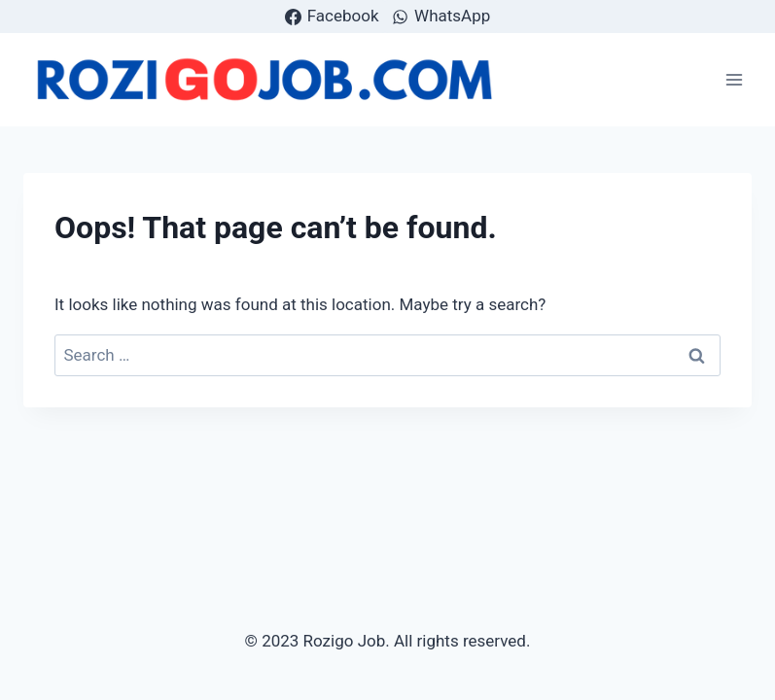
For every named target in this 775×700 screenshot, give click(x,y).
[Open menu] (734, 79)
